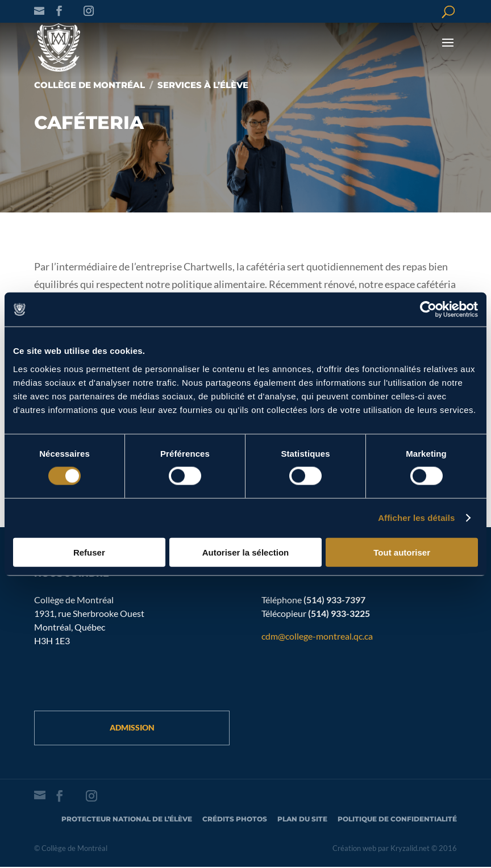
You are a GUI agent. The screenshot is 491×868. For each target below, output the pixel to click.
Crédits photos (235, 820)
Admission (132, 728)
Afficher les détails (416, 518)
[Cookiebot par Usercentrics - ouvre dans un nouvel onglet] (428, 310)
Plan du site (302, 820)
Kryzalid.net (410, 849)
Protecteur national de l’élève (127, 820)
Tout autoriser (402, 552)
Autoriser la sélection (246, 552)
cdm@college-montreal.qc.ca (317, 636)
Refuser (89, 552)
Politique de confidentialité (397, 820)
